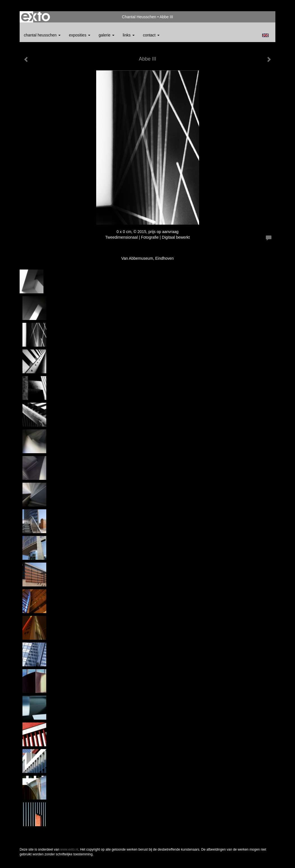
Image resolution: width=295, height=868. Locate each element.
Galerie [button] (107, 35)
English (265, 35)
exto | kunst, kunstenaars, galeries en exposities (35, 17)
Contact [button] (151, 35)
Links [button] (129, 35)
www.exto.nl (69, 849)
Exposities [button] (80, 35)
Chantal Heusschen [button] (42, 35)
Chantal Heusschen (139, 17)
